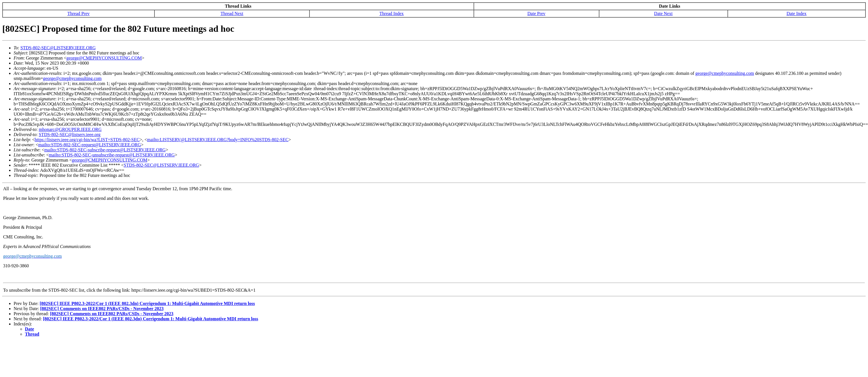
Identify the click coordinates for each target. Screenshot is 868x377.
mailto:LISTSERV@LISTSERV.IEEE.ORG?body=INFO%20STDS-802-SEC (218, 140)
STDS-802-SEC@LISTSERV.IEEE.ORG (58, 48)
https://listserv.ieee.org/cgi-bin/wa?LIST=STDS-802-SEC (87, 140)
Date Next (663, 13)
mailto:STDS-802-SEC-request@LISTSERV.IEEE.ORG (90, 145)
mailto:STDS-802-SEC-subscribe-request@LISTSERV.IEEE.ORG (105, 150)
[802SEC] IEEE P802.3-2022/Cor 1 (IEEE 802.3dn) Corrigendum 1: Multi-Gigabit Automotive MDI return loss (147, 303)
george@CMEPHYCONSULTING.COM (104, 58)
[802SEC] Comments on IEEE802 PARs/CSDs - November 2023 (102, 309)
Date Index (796, 13)
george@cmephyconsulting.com (725, 73)
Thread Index (392, 13)
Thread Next (232, 13)
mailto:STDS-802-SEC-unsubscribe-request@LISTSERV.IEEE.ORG (112, 155)
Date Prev (536, 13)
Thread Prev (79, 13)
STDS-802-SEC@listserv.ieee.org (70, 135)
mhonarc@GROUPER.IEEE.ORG (70, 129)
